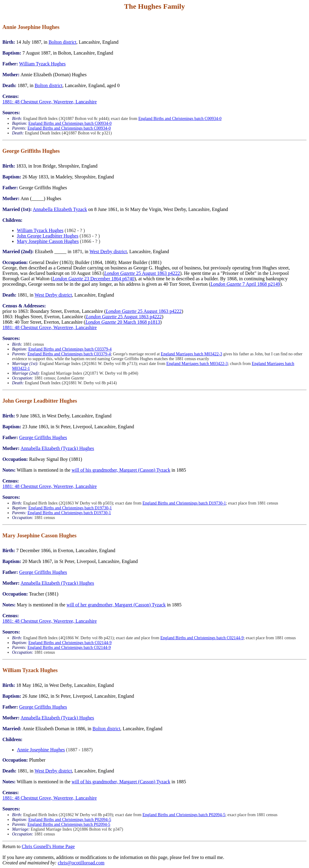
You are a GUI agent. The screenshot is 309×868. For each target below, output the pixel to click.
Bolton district (62, 42)
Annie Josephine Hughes (41, 750)
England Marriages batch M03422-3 (191, 354)
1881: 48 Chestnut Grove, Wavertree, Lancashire (50, 102)
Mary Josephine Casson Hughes (48, 241)
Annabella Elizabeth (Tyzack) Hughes (57, 448)
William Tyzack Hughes (42, 64)
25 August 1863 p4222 (142, 273)
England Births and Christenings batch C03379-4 (70, 349)
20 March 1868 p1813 (123, 322)
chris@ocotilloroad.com (81, 863)
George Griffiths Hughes (43, 437)
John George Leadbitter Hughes (48, 236)
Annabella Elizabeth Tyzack (60, 209)
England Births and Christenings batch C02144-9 (202, 638)
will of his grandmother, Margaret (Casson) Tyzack (121, 470)
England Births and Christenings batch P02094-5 (184, 815)
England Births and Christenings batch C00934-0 (180, 119)
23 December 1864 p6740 (94, 279)
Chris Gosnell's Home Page (48, 846)
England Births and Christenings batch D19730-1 (184, 503)
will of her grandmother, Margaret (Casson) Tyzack (116, 605)
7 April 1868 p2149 (245, 284)
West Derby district (108, 252)
